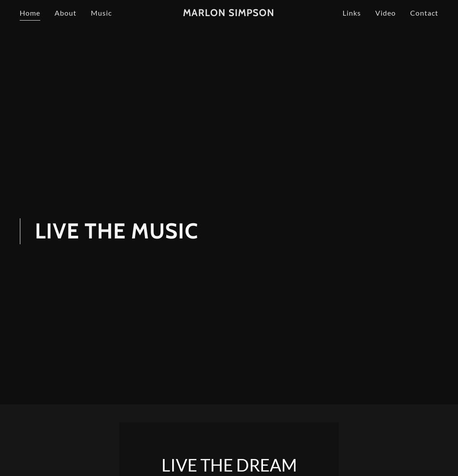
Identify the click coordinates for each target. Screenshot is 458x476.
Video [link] (386, 13)
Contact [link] (424, 13)
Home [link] (30, 13)
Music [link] (101, 13)
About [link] (66, 13)
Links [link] (352, 13)
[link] (229, 13)
